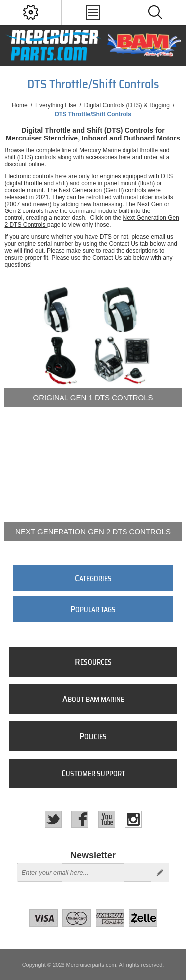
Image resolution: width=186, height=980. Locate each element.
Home (20, 105)
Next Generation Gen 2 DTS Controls (93, 531)
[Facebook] (80, 819)
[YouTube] (107, 819)
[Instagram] (133, 819)
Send (160, 873)
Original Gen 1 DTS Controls (93, 397)
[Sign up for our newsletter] (84, 873)
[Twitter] (53, 819)
